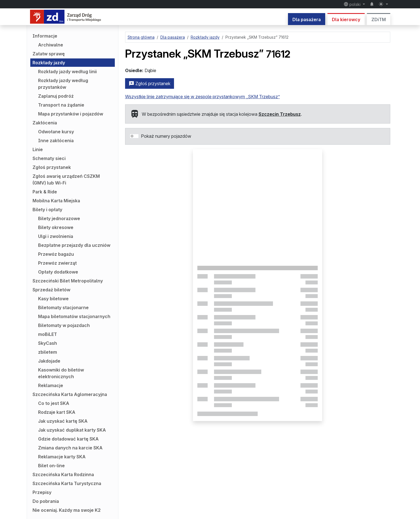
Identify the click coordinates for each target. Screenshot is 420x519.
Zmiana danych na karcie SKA (70, 448)
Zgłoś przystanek (52, 167)
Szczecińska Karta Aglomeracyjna (70, 394)
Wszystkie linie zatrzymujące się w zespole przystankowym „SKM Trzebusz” (202, 97)
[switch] (134, 136)
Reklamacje (51, 385)
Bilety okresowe (56, 227)
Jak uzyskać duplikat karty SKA (72, 430)
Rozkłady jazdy (49, 63)
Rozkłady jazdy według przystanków (63, 84)
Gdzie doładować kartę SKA (68, 439)
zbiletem (48, 352)
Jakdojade (49, 361)
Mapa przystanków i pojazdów (71, 114)
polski (353, 4)
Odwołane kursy (56, 132)
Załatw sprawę (49, 54)
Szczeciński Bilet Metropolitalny (68, 281)
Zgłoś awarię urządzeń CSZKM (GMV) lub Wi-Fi (66, 179)
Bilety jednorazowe (59, 218)
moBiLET (48, 334)
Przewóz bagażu (56, 254)
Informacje (45, 36)
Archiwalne (51, 45)
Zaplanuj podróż (56, 96)
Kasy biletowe (53, 299)
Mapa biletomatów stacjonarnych (74, 316)
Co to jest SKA (54, 403)
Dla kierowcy (346, 19)
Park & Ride (45, 192)
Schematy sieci (49, 158)
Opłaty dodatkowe (58, 272)
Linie (38, 149)
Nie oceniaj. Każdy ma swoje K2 (67, 510)
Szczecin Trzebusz (280, 114)
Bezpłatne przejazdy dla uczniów (74, 245)
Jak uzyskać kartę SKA (63, 421)
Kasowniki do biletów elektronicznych (61, 373)
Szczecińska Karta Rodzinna (63, 474)
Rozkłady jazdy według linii (67, 72)
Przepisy (42, 492)
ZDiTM (379, 19)
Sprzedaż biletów (51, 290)
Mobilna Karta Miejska (56, 201)
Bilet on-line (51, 466)
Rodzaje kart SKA (57, 412)
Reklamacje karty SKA (62, 457)
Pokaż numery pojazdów (166, 136)
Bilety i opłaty (47, 210)
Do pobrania (46, 501)
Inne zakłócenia (56, 141)
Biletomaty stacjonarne (63, 308)
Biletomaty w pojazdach (64, 325)
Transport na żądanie (61, 105)
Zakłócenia (45, 123)
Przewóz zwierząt (57, 263)
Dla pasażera (307, 19)
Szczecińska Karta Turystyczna (67, 483)
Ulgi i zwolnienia (56, 236)
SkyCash (48, 343)
